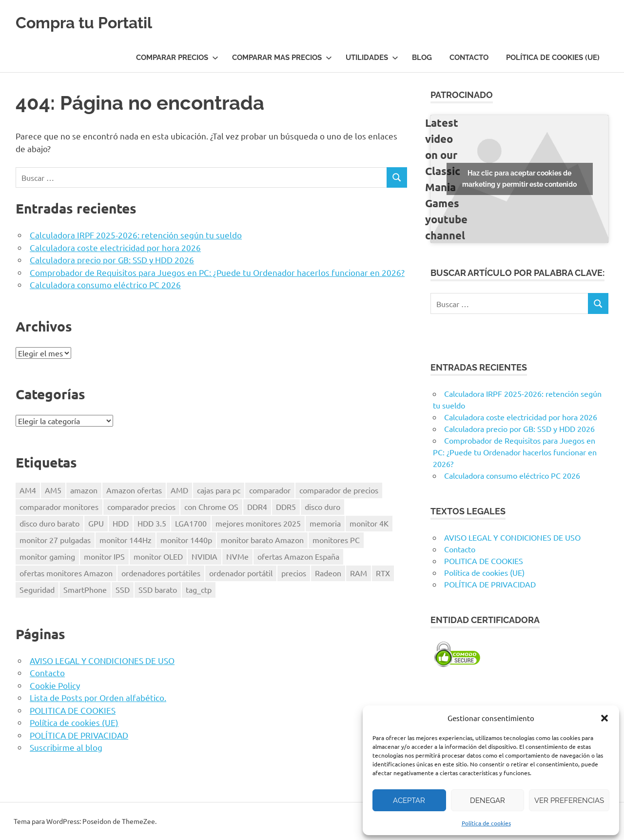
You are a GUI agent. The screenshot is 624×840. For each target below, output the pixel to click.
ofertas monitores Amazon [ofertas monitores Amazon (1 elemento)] (66, 573)
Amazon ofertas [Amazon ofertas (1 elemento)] (134, 490)
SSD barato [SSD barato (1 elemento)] (158, 589)
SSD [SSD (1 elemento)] (123, 589)
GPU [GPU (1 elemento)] (96, 523)
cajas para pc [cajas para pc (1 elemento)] (219, 490)
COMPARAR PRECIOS (177, 58)
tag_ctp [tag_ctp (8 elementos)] (199, 589)
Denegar (487, 801)
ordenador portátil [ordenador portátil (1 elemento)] (241, 573)
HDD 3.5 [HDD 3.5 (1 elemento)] (152, 523)
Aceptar (409, 801)
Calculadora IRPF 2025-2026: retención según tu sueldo (136, 235)
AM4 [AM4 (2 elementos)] (28, 490)
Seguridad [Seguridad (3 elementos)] (37, 589)
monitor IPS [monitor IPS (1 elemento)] (104, 556)
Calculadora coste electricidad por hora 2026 (115, 247)
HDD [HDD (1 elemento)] (121, 523)
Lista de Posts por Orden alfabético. (98, 697)
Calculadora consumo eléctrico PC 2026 (105, 284)
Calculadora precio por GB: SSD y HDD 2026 (112, 260)
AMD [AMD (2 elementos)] (179, 490)
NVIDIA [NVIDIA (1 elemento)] (205, 556)
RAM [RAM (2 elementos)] (359, 573)
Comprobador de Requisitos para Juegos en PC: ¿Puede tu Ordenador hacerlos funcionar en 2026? (217, 272)
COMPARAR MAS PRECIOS (282, 58)
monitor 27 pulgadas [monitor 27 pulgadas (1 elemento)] (55, 540)
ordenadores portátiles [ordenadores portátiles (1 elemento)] (161, 573)
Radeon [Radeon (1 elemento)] (328, 573)
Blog (422, 58)
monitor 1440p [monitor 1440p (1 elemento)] (186, 540)
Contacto (469, 58)
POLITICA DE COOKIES (73, 710)
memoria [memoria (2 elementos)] (325, 523)
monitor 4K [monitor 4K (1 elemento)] (369, 523)
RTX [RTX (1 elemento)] (383, 573)
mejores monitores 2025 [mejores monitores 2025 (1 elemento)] (258, 523)
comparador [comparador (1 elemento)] (270, 490)
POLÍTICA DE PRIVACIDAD (79, 735)
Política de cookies (486, 823)
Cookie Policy (55, 685)
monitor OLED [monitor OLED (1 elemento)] (158, 556)
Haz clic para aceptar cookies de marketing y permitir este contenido (519, 179)
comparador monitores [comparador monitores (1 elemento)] (59, 507)
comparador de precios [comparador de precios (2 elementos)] (339, 490)
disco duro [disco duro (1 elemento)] (322, 507)
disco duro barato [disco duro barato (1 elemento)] (49, 523)
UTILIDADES (372, 58)
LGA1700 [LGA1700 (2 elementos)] (191, 523)
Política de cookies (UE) (553, 58)
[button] (604, 718)
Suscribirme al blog (66, 747)
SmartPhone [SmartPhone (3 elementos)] (85, 589)
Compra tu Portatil (98, 22)
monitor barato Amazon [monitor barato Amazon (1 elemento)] (262, 540)
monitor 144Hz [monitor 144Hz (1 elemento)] (126, 540)
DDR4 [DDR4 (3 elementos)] (257, 507)
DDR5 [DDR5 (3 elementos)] (286, 507)
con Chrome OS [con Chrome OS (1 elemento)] (211, 507)
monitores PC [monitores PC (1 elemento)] (336, 540)
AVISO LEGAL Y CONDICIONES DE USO (102, 660)
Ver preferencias (569, 801)
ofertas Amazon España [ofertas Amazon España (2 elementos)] (298, 556)
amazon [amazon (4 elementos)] (84, 490)
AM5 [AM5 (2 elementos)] (53, 490)
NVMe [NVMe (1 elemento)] (237, 556)
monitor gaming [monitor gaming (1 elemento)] (47, 556)
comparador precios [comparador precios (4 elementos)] (141, 507)
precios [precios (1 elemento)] (294, 573)
